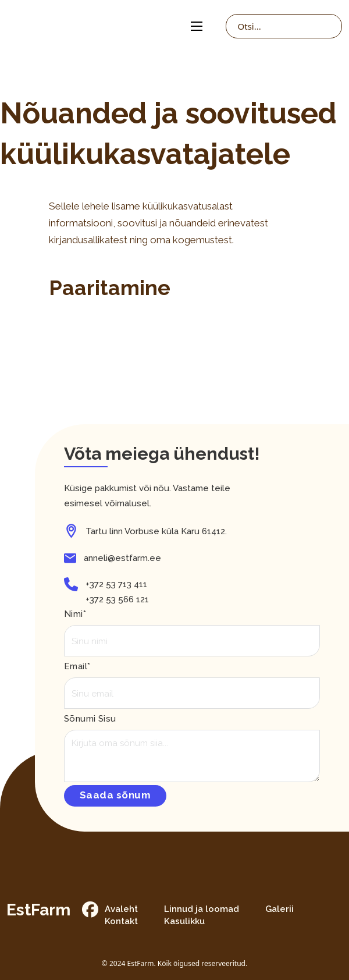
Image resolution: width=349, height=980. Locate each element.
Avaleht (121, 909)
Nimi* (75, 614)
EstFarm (38, 910)
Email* (77, 666)
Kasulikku (184, 921)
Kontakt (121, 921)
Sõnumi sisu (90, 719)
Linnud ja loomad (202, 909)
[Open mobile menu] (197, 26)
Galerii (279, 909)
